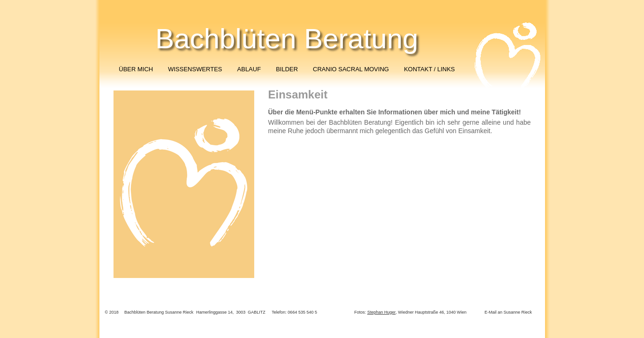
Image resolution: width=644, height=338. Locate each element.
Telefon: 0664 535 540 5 (294, 312)
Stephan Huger (382, 312)
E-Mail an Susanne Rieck (508, 312)
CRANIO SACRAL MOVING (351, 69)
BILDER (287, 69)
